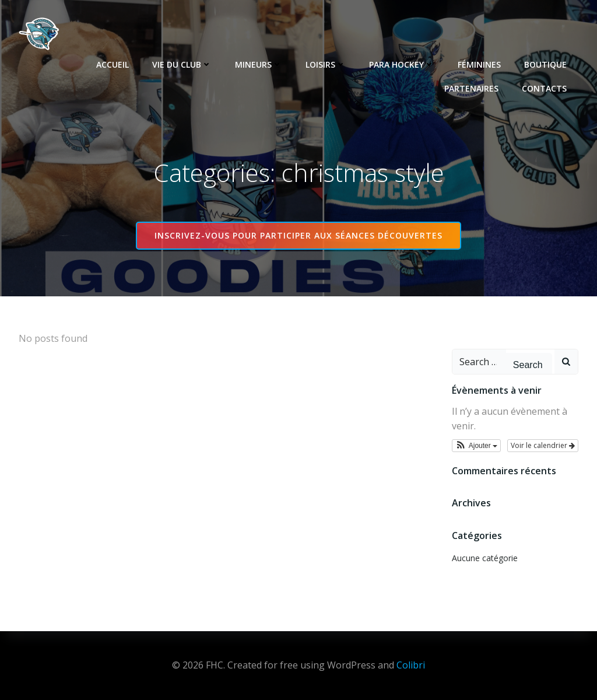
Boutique (545, 64)
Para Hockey (402, 64)
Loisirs (326, 64)
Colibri (411, 665)
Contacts (544, 88)
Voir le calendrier (543, 445)
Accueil (113, 64)
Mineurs (259, 64)
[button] (477, 446)
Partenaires (471, 88)
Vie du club (182, 64)
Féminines (479, 64)
